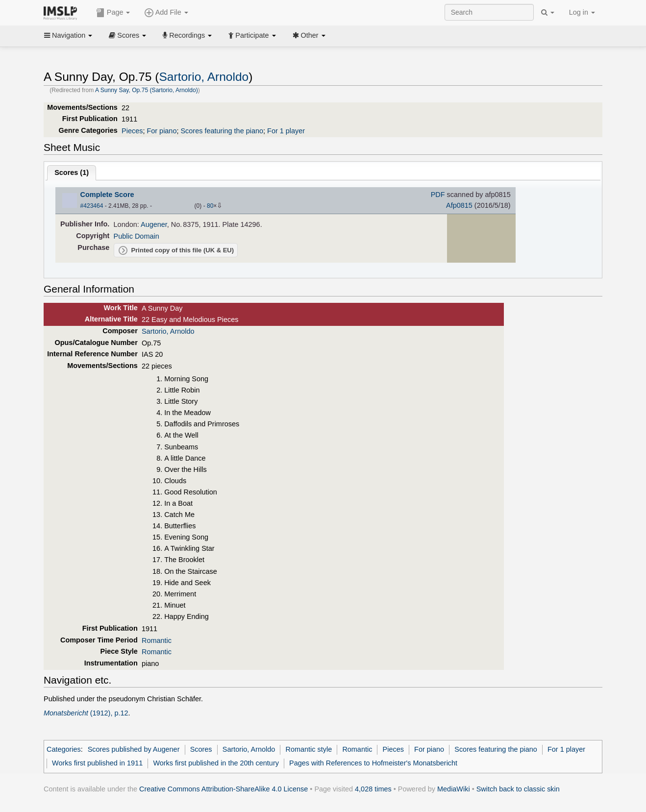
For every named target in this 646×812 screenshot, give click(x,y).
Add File (166, 13)
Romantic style (309, 749)
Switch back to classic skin (518, 789)
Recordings (187, 35)
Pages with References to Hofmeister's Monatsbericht (373, 763)
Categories (64, 749)
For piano (161, 131)
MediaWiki (454, 789)
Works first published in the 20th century (216, 763)
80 (210, 206)
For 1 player (286, 131)
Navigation (68, 35)
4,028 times (373, 789)
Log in (582, 12)
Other (309, 35)
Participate (252, 35)
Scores (127, 35)
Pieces (132, 131)
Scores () (72, 172)
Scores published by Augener (134, 749)
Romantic (157, 640)
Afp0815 (459, 205)
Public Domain (137, 236)
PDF (438, 195)
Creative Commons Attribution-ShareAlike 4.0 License (224, 789)
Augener (154, 224)
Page (113, 13)
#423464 (92, 206)
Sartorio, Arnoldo (204, 77)
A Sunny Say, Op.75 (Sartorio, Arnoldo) (147, 90)
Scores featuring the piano (222, 131)
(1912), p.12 (86, 713)
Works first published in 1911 (97, 763)
